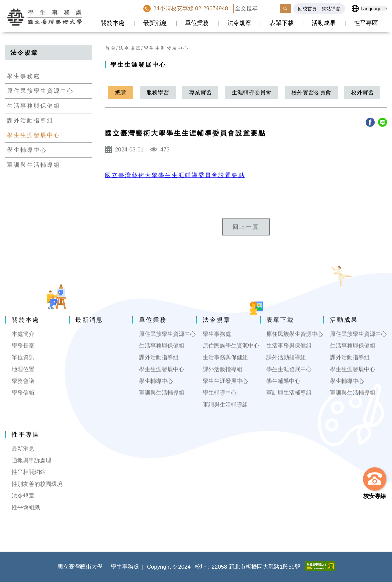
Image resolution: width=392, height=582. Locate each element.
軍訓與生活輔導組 (34, 165)
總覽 (121, 93)
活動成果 (324, 23)
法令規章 (239, 23)
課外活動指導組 (30, 121)
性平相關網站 (29, 472)
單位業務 (197, 23)
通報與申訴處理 (31, 460)
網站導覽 (331, 9)
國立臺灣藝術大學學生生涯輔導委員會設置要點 (175, 175)
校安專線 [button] (375, 496)
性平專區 (366, 23)
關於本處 (113, 23)
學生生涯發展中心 (34, 135)
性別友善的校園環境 (37, 484)
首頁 (111, 48)
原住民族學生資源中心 (40, 91)
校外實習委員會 (311, 93)
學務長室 (23, 346)
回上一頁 (246, 227)
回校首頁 (307, 9)
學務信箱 (23, 393)
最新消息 (155, 23)
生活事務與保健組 (34, 106)
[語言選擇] (374, 9)
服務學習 (158, 93)
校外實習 (362, 93)
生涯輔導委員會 (251, 93)
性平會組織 (26, 507)
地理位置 (23, 369)
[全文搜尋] (257, 9)
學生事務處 (24, 76)
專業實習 (200, 93)
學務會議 (23, 381)
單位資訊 (23, 357)
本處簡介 (23, 334)
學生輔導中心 (27, 150)
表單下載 (282, 23)
